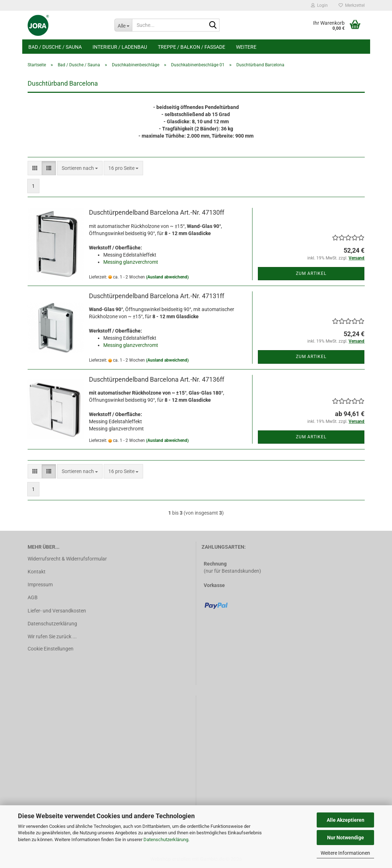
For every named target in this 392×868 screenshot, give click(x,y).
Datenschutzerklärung (166, 840)
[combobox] (80, 168)
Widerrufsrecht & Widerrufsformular (67, 559)
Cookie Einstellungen (51, 649)
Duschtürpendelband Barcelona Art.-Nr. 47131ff (157, 296)
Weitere (246, 47)
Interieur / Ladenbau (120, 47)
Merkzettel (352, 5)
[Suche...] (123, 25)
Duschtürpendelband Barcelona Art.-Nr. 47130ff (157, 212)
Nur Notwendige (346, 838)
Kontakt (37, 572)
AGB (33, 597)
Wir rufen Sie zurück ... (52, 636)
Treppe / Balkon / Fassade (192, 47)
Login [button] (319, 5)
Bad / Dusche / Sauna (55, 47)
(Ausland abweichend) (167, 277)
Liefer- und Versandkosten (57, 611)
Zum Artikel (311, 273)
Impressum (40, 585)
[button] (35, 168)
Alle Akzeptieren (346, 820)
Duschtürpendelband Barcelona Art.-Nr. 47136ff (157, 379)
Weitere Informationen (345, 853)
